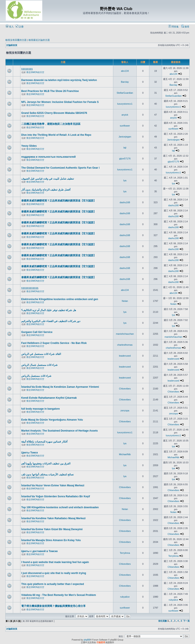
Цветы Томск (29, 453)
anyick (125, 115)
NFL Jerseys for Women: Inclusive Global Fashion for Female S (60, 102)
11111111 (27, 69)
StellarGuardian (125, 93)
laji (125, 148)
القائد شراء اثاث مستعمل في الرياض (41, 354)
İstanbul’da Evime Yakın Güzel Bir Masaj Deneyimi (52, 529)
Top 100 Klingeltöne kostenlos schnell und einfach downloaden (60, 507)
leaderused (125, 356)
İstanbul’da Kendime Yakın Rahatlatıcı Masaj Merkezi (53, 518)
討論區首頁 (12, 45)
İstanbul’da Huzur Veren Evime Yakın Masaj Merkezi (53, 485)
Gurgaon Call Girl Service (37, 332)
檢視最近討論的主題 (39, 40)
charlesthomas (125, 345)
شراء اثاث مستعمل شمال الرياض (39, 365)
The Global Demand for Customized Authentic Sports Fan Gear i (60, 168)
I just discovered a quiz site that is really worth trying (54, 573)
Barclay (125, 82)
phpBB (87, 640)
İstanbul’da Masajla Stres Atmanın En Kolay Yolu (51, 540)
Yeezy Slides (29, 146)
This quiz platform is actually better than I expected (53, 584)
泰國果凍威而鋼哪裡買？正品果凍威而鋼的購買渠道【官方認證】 (59, 201)
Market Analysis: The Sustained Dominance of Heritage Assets (60, 431)
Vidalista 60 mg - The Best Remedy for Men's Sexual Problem (59, 595)
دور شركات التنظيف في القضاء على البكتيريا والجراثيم (51, 321)
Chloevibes (125, 389)
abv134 (125, 71)
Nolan (125, 301)
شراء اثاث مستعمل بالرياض (36, 376)
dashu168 (125, 202)
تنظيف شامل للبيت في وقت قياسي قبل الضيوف (48, 179)
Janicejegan (125, 137)
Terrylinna (125, 553)
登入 (10, 27)
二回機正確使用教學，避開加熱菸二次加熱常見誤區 (51, 124)
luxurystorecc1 (125, 104)
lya (125, 180)
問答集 (174, 27)
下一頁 (186, 621)
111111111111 (30, 288)
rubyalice (125, 597)
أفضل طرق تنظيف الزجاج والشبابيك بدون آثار (46, 190)
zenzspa (125, 411)
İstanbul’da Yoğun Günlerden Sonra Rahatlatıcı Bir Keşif (56, 496)
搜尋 (185, 27)
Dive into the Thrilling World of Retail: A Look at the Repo (56, 135)
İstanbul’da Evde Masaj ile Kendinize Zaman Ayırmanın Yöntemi (60, 387)
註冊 (20, 27)
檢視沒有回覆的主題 (16, 40)
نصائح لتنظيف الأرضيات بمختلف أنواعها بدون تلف (47, 475)
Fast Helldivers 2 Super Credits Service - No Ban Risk (54, 343)
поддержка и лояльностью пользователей (48, 157)
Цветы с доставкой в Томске (39, 551)
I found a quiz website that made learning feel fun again (55, 562)
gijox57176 (125, 159)
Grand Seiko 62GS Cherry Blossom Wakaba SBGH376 (54, 113)
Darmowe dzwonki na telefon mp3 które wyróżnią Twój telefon (59, 80)
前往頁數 (163, 621)
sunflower (125, 126)
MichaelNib (125, 454)
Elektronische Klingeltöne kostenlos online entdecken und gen (60, 299)
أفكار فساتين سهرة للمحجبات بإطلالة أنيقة (44, 442)
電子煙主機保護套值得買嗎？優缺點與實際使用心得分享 (53, 606)
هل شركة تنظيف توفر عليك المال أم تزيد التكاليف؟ (49, 310)
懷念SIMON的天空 (35, 72)
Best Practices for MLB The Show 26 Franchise (50, 91)
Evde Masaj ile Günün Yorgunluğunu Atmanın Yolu (52, 420)
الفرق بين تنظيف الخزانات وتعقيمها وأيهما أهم (46, 464)
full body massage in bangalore (40, 409)
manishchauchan (125, 334)
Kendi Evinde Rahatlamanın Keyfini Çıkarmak (49, 398)
